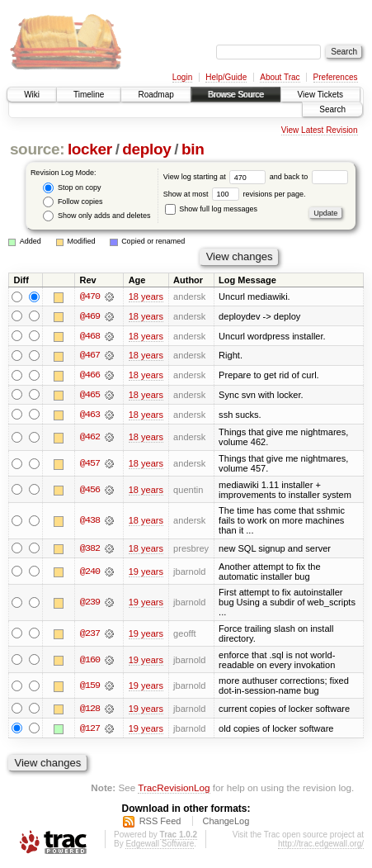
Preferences (336, 77)
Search (332, 109)
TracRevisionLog (174, 790)
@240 (90, 573)
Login (182, 77)
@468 (90, 336)
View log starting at (217, 177)
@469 (90, 316)
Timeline (89, 95)
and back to (309, 177)
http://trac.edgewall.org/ (321, 845)
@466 (90, 376)
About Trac (280, 77)
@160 (90, 661)
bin (193, 149)
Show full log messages (211, 209)
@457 (90, 465)
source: (37, 149)
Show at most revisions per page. (235, 194)
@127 (90, 730)
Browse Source (236, 95)
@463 (90, 415)
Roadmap (155, 95)
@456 (90, 491)
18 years (146, 296)
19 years (146, 573)
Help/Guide (226, 77)
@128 (90, 710)
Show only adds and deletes (97, 216)
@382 (90, 550)
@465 (90, 396)
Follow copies (73, 202)
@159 (90, 687)
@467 (90, 356)
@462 (90, 439)
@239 (90, 604)
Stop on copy (72, 188)
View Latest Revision (320, 130)
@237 (90, 635)
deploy (146, 149)
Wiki (32, 95)
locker (90, 149)
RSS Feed (160, 823)
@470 (90, 296)
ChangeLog (226, 823)
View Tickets (320, 95)
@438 (90, 522)
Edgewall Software (160, 845)
